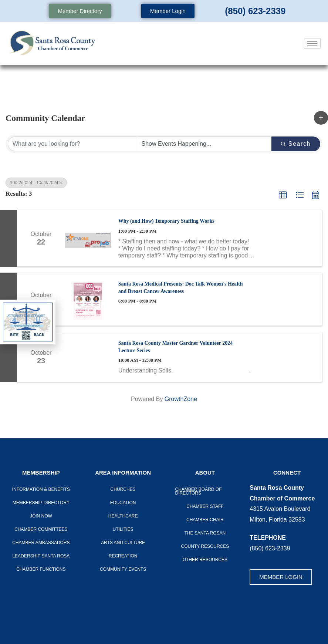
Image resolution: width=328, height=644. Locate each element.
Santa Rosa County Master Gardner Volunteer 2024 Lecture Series (176, 347)
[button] (321, 118)
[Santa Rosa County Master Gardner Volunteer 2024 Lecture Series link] (88, 357)
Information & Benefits (41, 489)
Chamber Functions (41, 569)
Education (123, 503)
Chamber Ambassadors (41, 543)
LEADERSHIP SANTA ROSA (41, 556)
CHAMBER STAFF (205, 506)
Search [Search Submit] (296, 144)
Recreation (123, 556)
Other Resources (205, 560)
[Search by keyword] (72, 144)
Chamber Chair (205, 520)
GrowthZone (181, 399)
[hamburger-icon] (312, 43)
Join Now (41, 516)
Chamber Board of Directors (199, 491)
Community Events (123, 569)
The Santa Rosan (205, 533)
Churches (123, 489)
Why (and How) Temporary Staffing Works (166, 221)
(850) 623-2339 (255, 11)
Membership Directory (41, 503)
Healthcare (123, 516)
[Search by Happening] (204, 144)
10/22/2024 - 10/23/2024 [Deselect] (36, 183)
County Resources (205, 546)
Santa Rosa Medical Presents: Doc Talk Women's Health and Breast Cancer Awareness (181, 288)
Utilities (123, 529)
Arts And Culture (123, 543)
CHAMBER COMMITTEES (41, 529)
